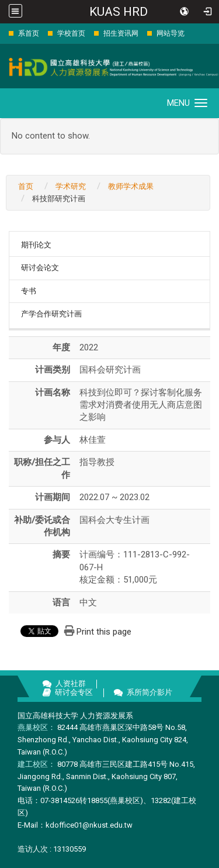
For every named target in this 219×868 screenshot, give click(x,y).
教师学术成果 (131, 186)
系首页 (29, 33)
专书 (29, 291)
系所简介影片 (150, 692)
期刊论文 (36, 245)
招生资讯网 (121, 33)
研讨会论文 (40, 268)
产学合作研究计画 (51, 314)
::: (3, 33)
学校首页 (71, 33)
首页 (26, 186)
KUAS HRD (119, 12)
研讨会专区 (74, 692)
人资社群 (71, 683)
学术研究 (71, 186)
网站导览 (171, 33)
